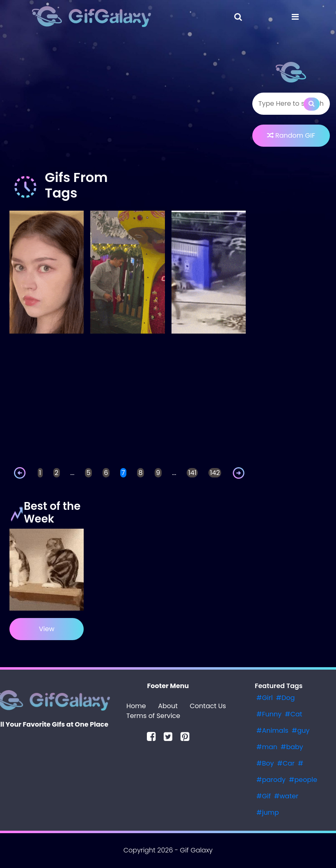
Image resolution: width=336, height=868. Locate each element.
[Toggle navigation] (238, 17)
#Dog (286, 698)
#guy (301, 731)
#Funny (269, 714)
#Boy (265, 763)
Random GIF (291, 135)
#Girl (265, 698)
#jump (268, 812)
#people (303, 780)
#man (267, 747)
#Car (286, 763)
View (47, 629)
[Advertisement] (128, 104)
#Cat (293, 714)
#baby (292, 747)
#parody (271, 780)
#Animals (272, 731)
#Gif (264, 796)
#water (286, 796)
